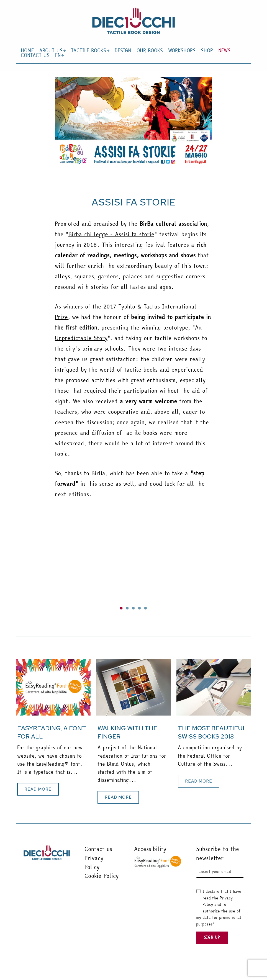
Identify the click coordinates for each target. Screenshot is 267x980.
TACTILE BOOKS (90, 51)
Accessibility (150, 849)
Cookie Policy (102, 876)
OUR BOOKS (150, 51)
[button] (121, 608)
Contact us (98, 849)
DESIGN (123, 51)
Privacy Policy (94, 862)
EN (59, 56)
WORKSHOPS (182, 51)
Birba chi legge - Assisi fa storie (111, 234)
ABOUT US (52, 51)
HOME (27, 51)
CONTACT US (35, 56)
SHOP (207, 51)
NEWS (224, 51)
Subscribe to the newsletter (218, 853)
